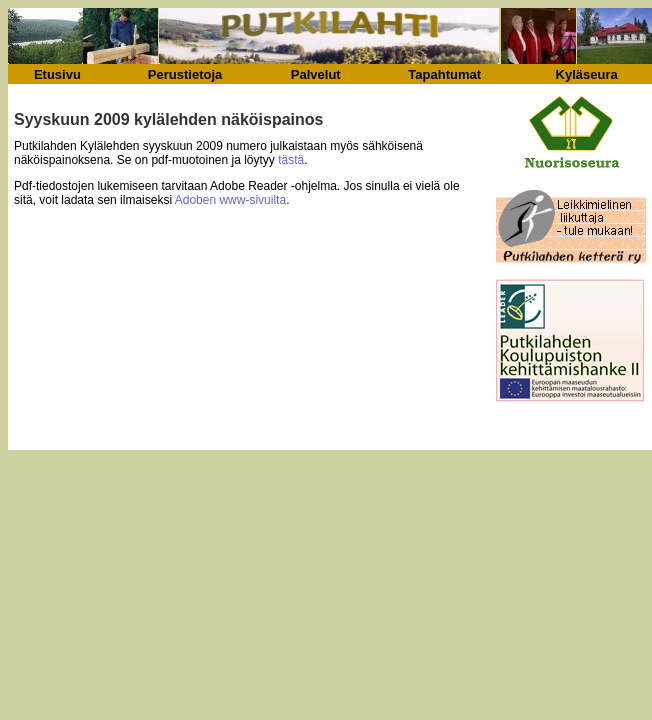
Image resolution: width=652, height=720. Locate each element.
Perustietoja (185, 74)
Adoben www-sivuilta (230, 200)
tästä (291, 160)
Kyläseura (587, 74)
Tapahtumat (444, 74)
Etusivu (57, 74)
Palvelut (316, 74)
